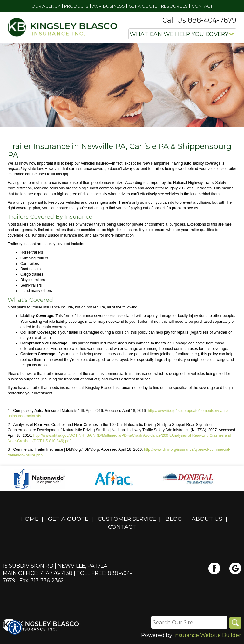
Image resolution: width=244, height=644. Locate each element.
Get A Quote (68, 519)
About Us (207, 519)
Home (29, 519)
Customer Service (127, 519)
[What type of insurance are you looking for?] (182, 34)
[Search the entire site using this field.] (188, 622)
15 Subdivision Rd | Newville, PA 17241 (56, 566)
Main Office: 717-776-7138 (38, 573)
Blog (174, 519)
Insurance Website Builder (207, 636)
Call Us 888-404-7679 (199, 20)
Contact (122, 527)
